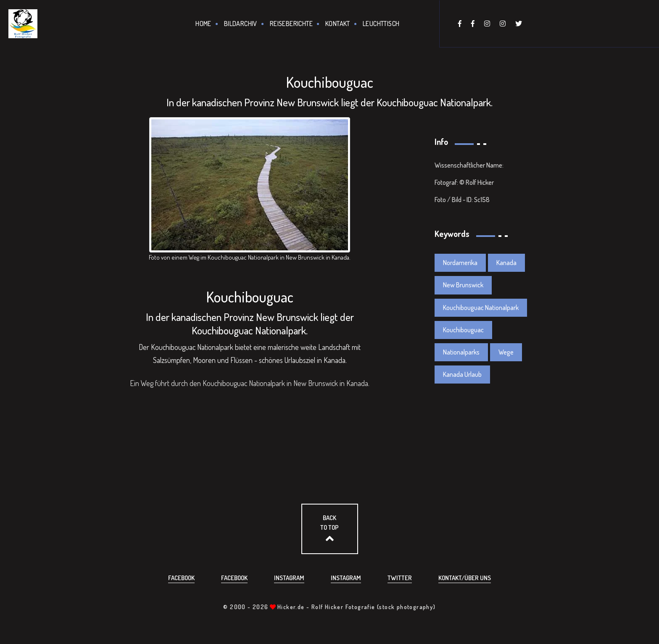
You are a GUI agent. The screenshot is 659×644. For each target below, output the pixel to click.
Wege (506, 352)
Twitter (400, 578)
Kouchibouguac (463, 330)
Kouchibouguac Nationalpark (481, 308)
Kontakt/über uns (465, 578)
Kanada (506, 263)
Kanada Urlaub (462, 374)
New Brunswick (463, 285)
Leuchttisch (381, 24)
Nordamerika (460, 263)
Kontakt (338, 24)
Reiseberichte (291, 24)
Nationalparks (461, 352)
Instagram (289, 578)
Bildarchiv (241, 24)
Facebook (181, 578)
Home (203, 24)
